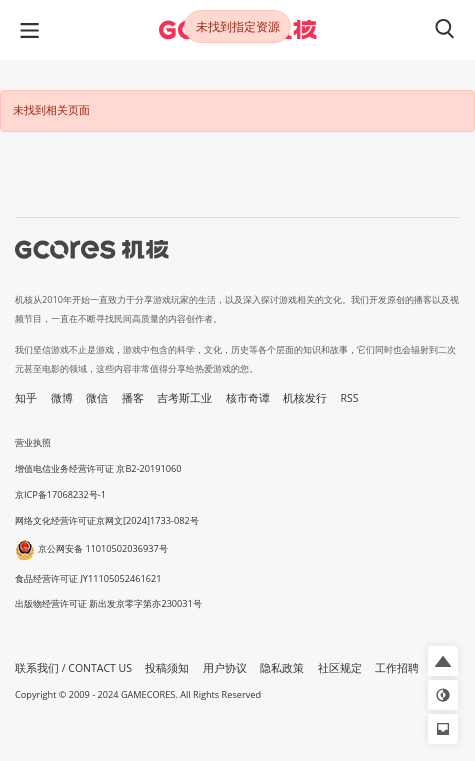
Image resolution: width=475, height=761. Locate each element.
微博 (62, 398)
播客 (133, 398)
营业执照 (33, 442)
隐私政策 (282, 668)
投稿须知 (167, 668)
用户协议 (225, 668)
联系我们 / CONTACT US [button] (73, 668)
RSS (350, 398)
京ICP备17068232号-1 (60, 494)
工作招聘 (397, 668)
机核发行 (305, 398)
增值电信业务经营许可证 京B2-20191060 (98, 468)
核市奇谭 (248, 398)
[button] (443, 661)
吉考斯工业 (184, 398)
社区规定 (340, 668)
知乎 (26, 398)
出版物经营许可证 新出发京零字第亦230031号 (108, 603)
